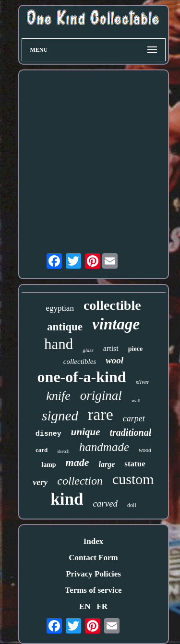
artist (111, 348)
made (78, 462)
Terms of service (93, 590)
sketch (63, 451)
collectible (112, 305)
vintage (116, 324)
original (101, 395)
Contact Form (93, 558)
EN (85, 606)
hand (59, 344)
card (42, 450)
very (40, 482)
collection (80, 481)
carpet (134, 418)
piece (135, 349)
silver (143, 382)
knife (58, 396)
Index (94, 541)
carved (105, 503)
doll (132, 505)
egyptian (60, 308)
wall (136, 400)
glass (88, 350)
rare (101, 414)
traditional (131, 432)
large (107, 464)
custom (133, 479)
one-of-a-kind (82, 377)
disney (48, 434)
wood (145, 450)
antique (65, 327)
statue (135, 464)
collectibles (80, 362)
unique (86, 432)
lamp (48, 465)
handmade (104, 447)
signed (60, 416)
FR (102, 606)
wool (114, 360)
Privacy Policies (93, 574)
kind (67, 499)
